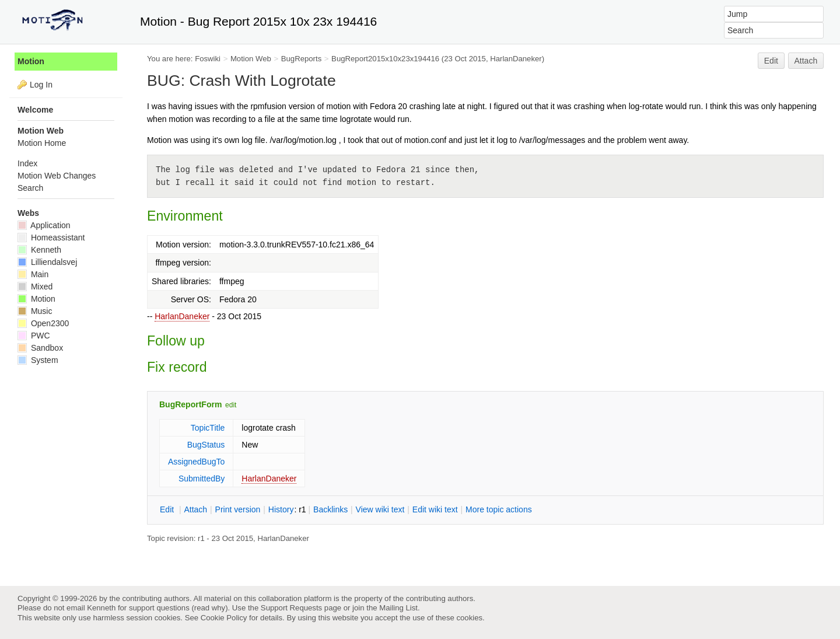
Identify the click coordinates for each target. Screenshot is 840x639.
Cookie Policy (224, 618)
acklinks (330, 509)
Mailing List (398, 608)
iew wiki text (380, 509)
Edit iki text (435, 509)
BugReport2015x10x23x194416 (385, 59)
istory (281, 509)
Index (27, 163)
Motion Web (251, 59)
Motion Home (42, 143)
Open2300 (43, 323)
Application (44, 225)
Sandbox (40, 348)
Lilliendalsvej (47, 262)
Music (35, 311)
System (38, 360)
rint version (238, 509)
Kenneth (39, 250)
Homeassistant (51, 238)
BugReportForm (190, 404)
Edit (771, 61)
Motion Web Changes (57, 176)
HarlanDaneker (182, 316)
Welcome (35, 110)
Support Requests (291, 608)
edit (231, 405)
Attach (806, 61)
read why (210, 608)
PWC (34, 336)
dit (168, 509)
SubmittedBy (202, 479)
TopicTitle (208, 428)
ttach (195, 509)
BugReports (301, 59)
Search (30, 188)
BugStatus (206, 445)
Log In (41, 85)
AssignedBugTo (196, 462)
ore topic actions (499, 509)
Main (33, 274)
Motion (31, 61)
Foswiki (208, 59)
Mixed (35, 287)
